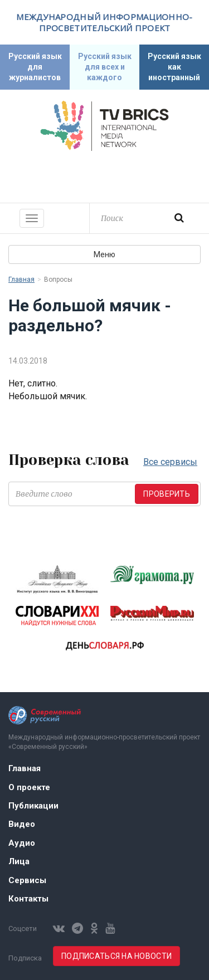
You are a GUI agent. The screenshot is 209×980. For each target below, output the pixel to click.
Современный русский (105, 175)
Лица (19, 861)
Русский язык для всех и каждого (105, 67)
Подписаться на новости (116, 956)
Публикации (33, 806)
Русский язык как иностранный (174, 67)
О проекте (29, 787)
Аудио (22, 843)
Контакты (28, 899)
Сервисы (27, 880)
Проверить (167, 494)
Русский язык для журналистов (35, 67)
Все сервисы (170, 462)
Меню (104, 254)
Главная (21, 280)
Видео (22, 824)
